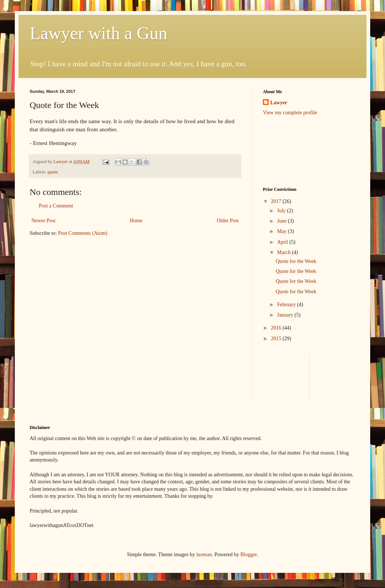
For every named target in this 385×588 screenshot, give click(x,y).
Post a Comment (56, 206)
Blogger (248, 555)
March (284, 252)
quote (53, 172)
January (286, 315)
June (282, 221)
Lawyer (61, 162)
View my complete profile (290, 113)
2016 (277, 328)
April (283, 242)
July (282, 211)
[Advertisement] (338, 377)
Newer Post (43, 221)
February (287, 305)
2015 (277, 339)
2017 (277, 201)
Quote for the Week (296, 261)
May (282, 231)
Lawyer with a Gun (98, 33)
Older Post (228, 221)
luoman (204, 555)
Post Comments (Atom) (83, 233)
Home (136, 221)
